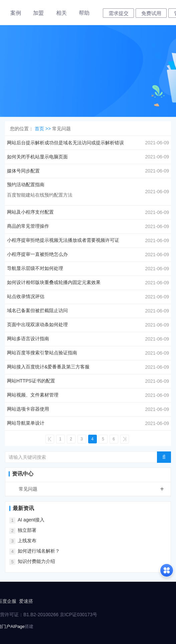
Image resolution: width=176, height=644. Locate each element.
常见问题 (95, 489)
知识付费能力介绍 (36, 561)
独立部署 (27, 530)
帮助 (84, 13)
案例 (16, 13)
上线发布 (27, 541)
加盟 (38, 13)
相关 (61, 13)
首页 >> (43, 129)
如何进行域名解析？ (39, 551)
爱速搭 (26, 601)
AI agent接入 (31, 520)
